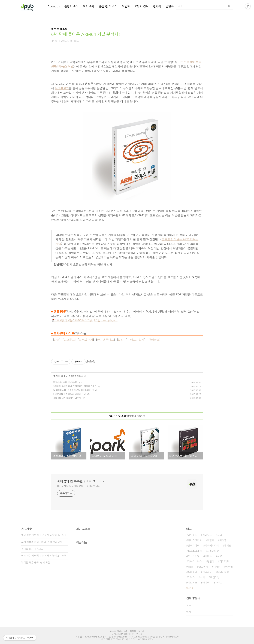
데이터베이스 (195, 562)
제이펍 (229, 567)
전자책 (157, 6)
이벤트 (126, 6)
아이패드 (224, 562)
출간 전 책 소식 (108, 6)
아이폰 (208, 556)
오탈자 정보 (141, 6)
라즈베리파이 (212, 546)
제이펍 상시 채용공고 (32, 549)
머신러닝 (215, 577)
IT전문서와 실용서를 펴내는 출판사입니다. (79, 486)
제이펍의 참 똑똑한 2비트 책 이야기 (81, 481)
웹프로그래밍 (195, 551)
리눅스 (191, 577)
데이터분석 (223, 572)
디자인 (217, 567)
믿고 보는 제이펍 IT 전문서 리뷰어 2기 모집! (44, 556)
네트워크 (192, 583)
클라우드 (207, 535)
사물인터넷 (213, 551)
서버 (202, 577)
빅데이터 (192, 572)
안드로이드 (193, 546)
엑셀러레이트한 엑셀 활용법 (66, 382)
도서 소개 (89, 6)
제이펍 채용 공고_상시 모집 (36, 563)
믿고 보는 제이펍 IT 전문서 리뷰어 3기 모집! (44, 535)
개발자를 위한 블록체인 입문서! (67, 398)
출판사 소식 (71, 6)
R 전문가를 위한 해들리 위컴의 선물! (70, 394)
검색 (229, 6)
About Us (54, 6)
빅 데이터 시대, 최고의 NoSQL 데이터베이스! (74, 390)
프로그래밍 (193, 556)
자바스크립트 (195, 540)
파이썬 (206, 583)
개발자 (211, 540)
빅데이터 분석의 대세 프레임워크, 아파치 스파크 (75, 386)
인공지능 (207, 572)
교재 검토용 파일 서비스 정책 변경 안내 (42, 542)
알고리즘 (203, 567)
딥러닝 (228, 546)
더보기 (189, 588)
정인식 (211, 562)
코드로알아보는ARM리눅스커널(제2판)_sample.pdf (84, 320)
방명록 (170, 6)
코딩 (220, 535)
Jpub (190, 567)
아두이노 (192, 535)
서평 (220, 556)
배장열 (223, 540)
